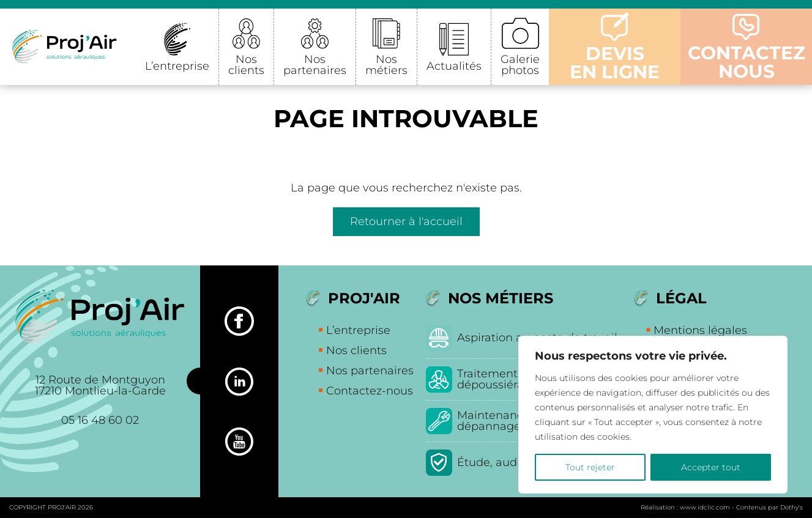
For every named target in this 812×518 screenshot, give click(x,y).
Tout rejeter (590, 467)
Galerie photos (520, 65)
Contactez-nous (370, 391)
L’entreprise (177, 66)
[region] (653, 415)
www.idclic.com (705, 507)
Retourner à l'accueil (406, 221)
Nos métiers (386, 65)
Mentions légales (700, 330)
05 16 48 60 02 (100, 420)
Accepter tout (711, 467)
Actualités (454, 66)
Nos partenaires (315, 65)
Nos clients (246, 65)
